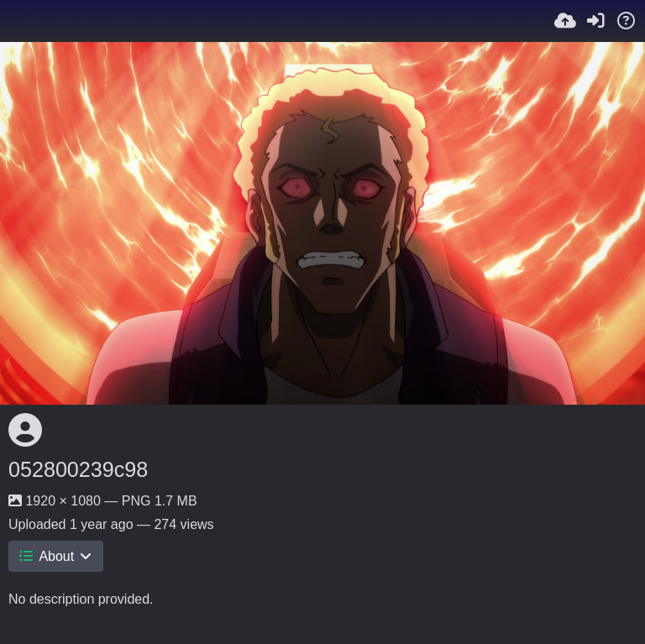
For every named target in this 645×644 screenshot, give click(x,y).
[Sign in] (595, 21)
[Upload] (565, 21)
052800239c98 (78, 469)
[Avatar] (25, 430)
